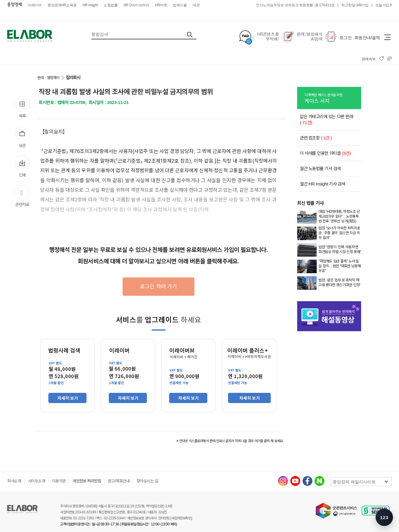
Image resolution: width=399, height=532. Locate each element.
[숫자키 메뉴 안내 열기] (384, 517)
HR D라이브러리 (136, 5)
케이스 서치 (333, 98)
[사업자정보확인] (181, 518)
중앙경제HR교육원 (62, 5)
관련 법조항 (316, 138)
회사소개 (14, 481)
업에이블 (180, 5)
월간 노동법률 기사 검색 (320, 168)
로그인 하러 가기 (158, 286)
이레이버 (35, 5)
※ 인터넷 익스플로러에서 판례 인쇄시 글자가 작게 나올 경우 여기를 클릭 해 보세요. (230, 441)
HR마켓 (161, 5)
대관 (196, 5)
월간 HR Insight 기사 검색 (323, 184)
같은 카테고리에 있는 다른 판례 (326, 119)
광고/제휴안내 (119, 481)
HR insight (90, 5)
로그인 (346, 38)
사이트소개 (37, 481)
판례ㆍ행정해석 (48, 78)
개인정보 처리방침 (87, 481)
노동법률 (111, 5)
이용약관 (59, 481)
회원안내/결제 (367, 38)
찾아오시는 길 (147, 481)
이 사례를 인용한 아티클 (325, 153)
